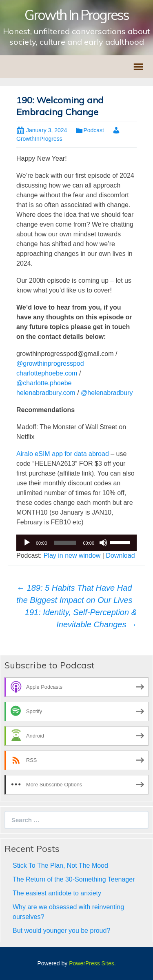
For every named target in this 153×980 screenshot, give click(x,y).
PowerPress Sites (91, 963)
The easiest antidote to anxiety (57, 893)
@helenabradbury (107, 393)
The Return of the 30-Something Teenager (74, 879)
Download (120, 555)
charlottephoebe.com (47, 373)
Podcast (94, 130)
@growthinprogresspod (50, 363)
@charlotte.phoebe (44, 383)
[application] (76, 543)
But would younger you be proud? (61, 931)
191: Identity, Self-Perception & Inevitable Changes (81, 618)
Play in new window (72, 555)
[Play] (27, 543)
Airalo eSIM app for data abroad (63, 454)
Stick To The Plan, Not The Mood (60, 865)
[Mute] (103, 543)
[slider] (65, 543)
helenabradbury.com (46, 393)
